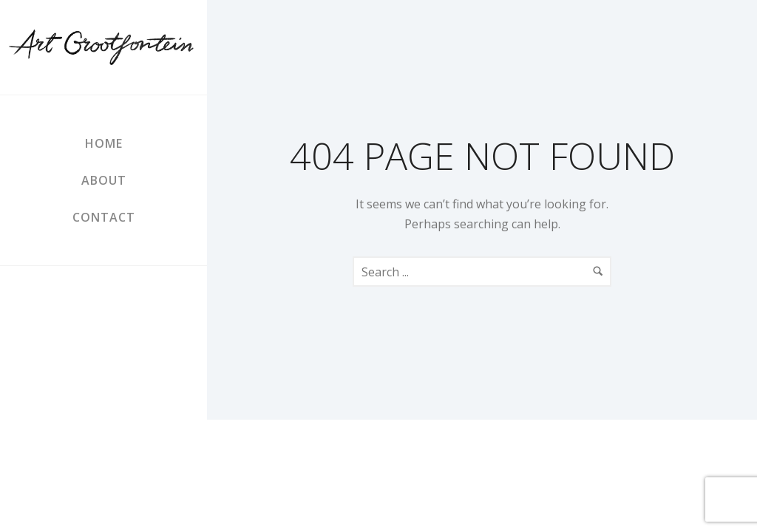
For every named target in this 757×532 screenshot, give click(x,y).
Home (104, 143)
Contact (104, 217)
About (104, 180)
